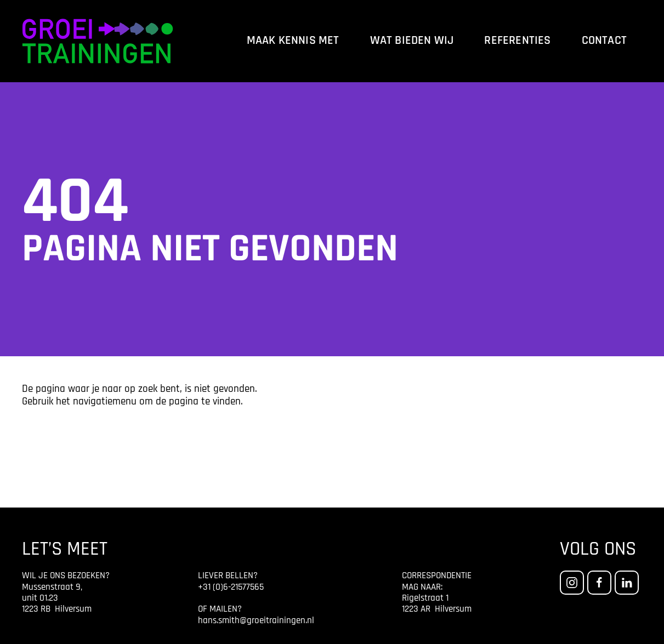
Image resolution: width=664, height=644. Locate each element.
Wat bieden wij (412, 41)
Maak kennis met (293, 41)
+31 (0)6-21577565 (231, 587)
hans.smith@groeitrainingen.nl (256, 621)
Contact (604, 41)
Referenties (517, 41)
